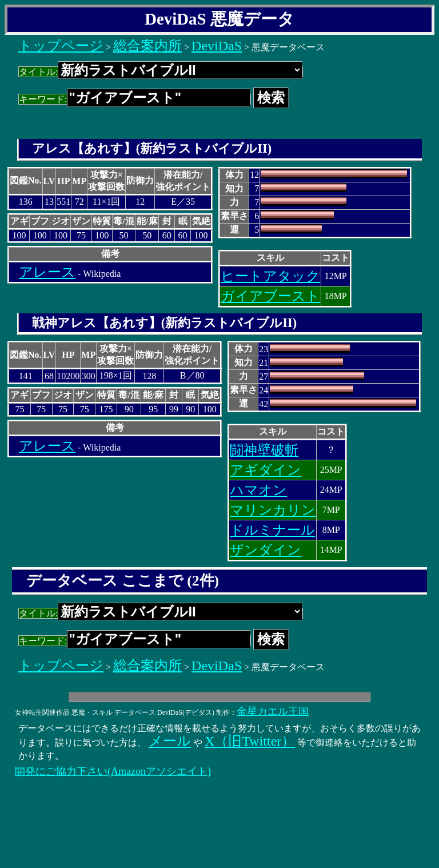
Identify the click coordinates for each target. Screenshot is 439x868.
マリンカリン (273, 510)
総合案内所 (147, 46)
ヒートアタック (270, 276)
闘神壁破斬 (264, 450)
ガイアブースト (270, 296)
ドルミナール (272, 530)
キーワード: (135, 99)
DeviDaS (217, 46)
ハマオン (258, 490)
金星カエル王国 (273, 711)
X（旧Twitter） (250, 741)
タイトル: (161, 72)
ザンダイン (266, 550)
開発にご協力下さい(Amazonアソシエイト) (113, 771)
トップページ (61, 46)
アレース (47, 272)
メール (170, 741)
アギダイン (266, 470)
